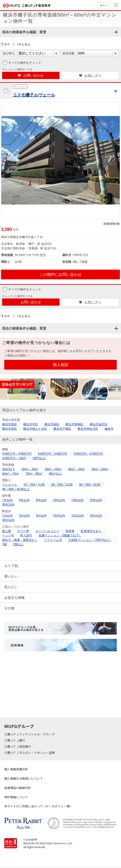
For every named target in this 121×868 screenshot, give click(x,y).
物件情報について (16, 797)
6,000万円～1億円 (14, 458)
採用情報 (17, 645)
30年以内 (8, 505)
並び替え (9, 53)
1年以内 (7, 500)
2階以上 (18, 544)
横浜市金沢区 (99, 424)
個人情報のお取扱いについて (24, 778)
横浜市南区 (52, 424)
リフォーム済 (53, 540)
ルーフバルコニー (47, 531)
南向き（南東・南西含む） (20, 540)
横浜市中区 (31, 424)
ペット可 (8, 535)
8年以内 (41, 500)
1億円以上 (39, 458)
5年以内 (24, 500)
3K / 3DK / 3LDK (90, 485)
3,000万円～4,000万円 (17, 454)
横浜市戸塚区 (62, 429)
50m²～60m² (100, 469)
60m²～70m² (11, 474)
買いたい (11, 576)
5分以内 (24, 516)
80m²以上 (55, 474)
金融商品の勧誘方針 (18, 788)
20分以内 (96, 516)
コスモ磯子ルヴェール (34, 95)
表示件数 (68, 53)
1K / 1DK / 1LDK (34, 485)
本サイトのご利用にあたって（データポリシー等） (38, 806)
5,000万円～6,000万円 (88, 454)
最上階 (7, 531)
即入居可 (26, 535)
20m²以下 (9, 469)
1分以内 (7, 516)
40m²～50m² (77, 469)
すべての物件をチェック (24, 63)
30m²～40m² (53, 469)
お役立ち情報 (14, 598)
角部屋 (70, 531)
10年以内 (59, 500)
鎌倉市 (109, 429)
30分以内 (8, 520)
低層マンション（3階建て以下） (60, 535)
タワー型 (23, 531)
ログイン (104, 5)
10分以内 (59, 516)
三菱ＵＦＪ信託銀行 (18, 746)
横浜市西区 (10, 424)
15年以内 (77, 500)
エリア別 (11, 566)
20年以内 (96, 500)
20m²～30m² (30, 469)
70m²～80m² (34, 474)
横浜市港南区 (74, 424)
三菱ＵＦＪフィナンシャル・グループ (30, 734)
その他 (9, 608)
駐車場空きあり (91, 531)
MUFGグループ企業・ (26, 628)
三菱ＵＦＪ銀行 (15, 740)
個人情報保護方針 (16, 769)
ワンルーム (10, 485)
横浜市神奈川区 (88, 429)
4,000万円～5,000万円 (53, 454)
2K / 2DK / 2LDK (62, 485)
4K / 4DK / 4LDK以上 (16, 489)
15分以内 (77, 516)
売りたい (11, 587)
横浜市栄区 (10, 429)
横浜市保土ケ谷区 (35, 429)
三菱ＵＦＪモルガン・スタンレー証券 (30, 753)
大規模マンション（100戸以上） (90, 540)
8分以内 (41, 516)
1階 (4, 544)
